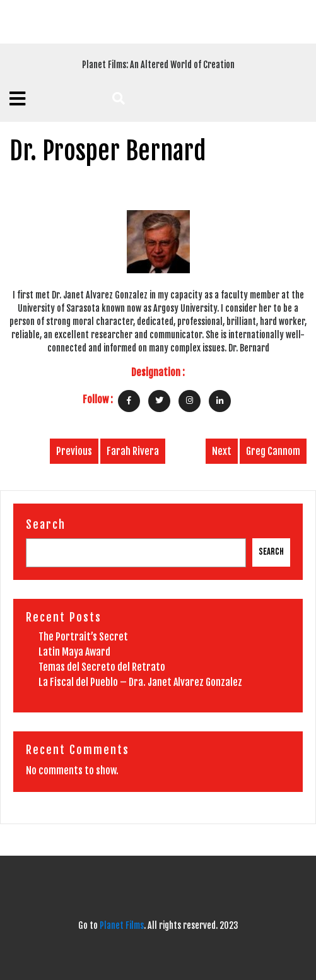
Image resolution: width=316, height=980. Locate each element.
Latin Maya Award (74, 652)
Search (46, 524)
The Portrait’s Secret (83, 637)
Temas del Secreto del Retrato (102, 667)
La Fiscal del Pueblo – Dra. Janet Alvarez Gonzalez (140, 682)
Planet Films (122, 925)
